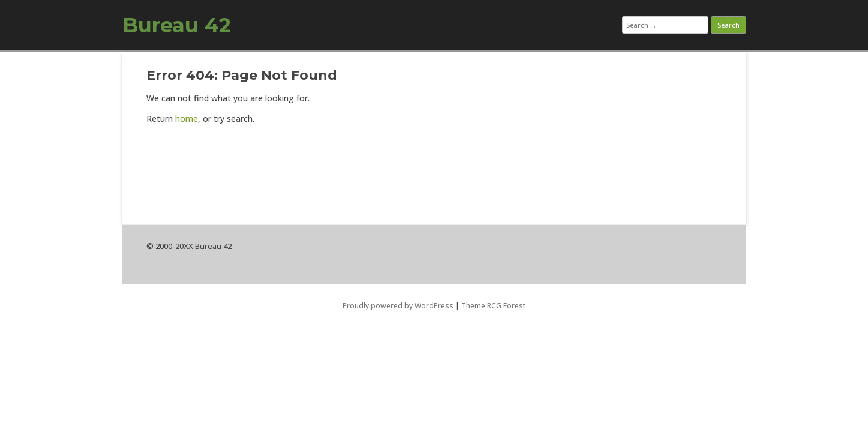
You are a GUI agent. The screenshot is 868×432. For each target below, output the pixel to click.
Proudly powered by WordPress (398, 306)
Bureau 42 (177, 25)
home (187, 118)
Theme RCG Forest (493, 306)
